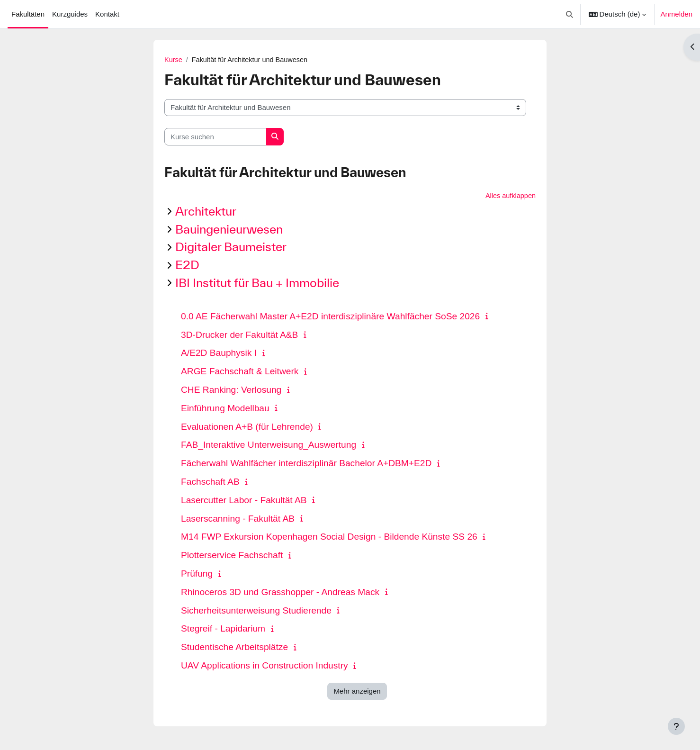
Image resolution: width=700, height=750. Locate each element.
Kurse (174, 60)
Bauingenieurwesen (229, 230)
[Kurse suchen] (215, 137)
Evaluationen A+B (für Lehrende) (247, 427)
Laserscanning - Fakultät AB (238, 519)
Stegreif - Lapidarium (223, 629)
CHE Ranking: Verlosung (231, 391)
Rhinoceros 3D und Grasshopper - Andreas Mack (280, 592)
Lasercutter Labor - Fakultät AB (244, 501)
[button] (570, 14)
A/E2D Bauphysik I (219, 354)
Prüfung (197, 574)
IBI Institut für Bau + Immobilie (257, 284)
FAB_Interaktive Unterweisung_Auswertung (269, 446)
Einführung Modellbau (225, 409)
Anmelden (676, 14)
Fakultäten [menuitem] (28, 14)
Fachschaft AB (210, 483)
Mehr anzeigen (357, 691)
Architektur (206, 212)
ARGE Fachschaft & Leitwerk (240, 372)
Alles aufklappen (510, 196)
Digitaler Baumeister (231, 248)
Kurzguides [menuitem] (70, 14)
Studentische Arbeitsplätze (234, 648)
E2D (187, 266)
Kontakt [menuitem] (107, 14)
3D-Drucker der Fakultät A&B (239, 335)
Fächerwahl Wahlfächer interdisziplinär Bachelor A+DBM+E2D (306, 464)
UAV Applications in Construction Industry (265, 666)
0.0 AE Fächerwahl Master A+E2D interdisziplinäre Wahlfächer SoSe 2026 (330, 317)
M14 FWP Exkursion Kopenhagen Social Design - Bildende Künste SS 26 (329, 538)
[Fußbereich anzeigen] (676, 726)
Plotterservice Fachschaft (232, 556)
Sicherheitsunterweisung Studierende (256, 611)
